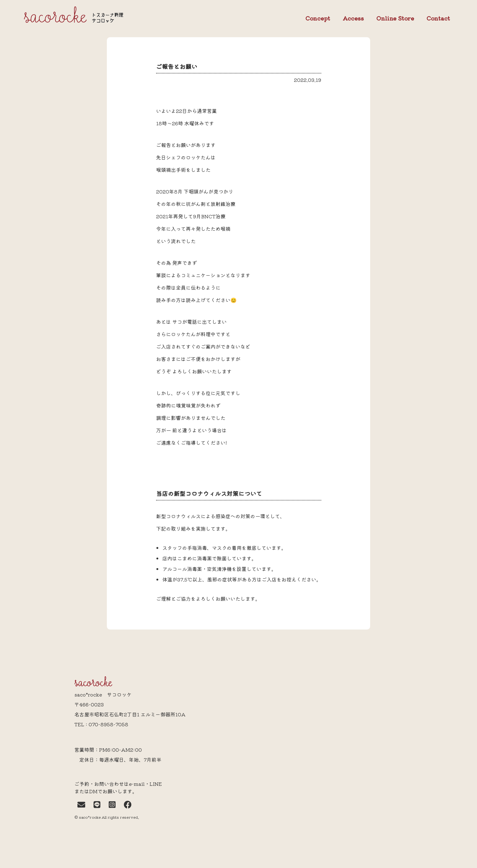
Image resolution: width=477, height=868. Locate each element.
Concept (318, 18)
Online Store (395, 18)
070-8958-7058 (108, 724)
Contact (438, 18)
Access (353, 18)
